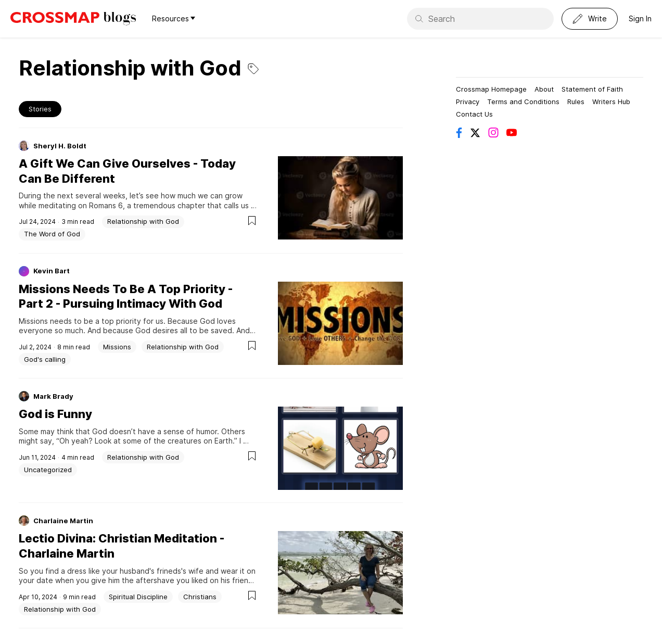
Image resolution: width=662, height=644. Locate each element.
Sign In (640, 18)
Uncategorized (48, 470)
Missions (117, 347)
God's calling (45, 359)
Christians (200, 597)
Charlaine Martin (63, 521)
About (544, 89)
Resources (174, 18)
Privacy (468, 102)
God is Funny (55, 414)
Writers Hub (611, 102)
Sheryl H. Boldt (60, 146)
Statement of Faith (592, 89)
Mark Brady (53, 396)
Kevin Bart (52, 271)
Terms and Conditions (523, 102)
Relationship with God (143, 221)
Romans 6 (106, 205)
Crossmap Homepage (491, 89)
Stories (40, 109)
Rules (576, 102)
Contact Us (474, 114)
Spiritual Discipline (138, 597)
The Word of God (52, 234)
